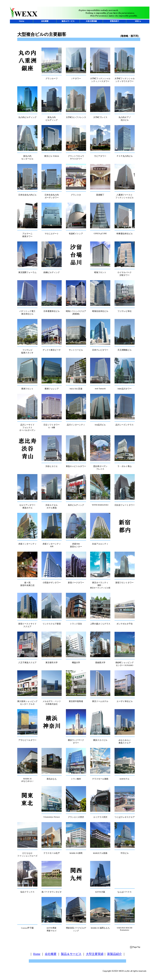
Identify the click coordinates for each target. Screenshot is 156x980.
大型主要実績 (95, 954)
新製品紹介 (115, 954)
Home (37, 954)
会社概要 (51, 954)
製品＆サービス (71, 954)
